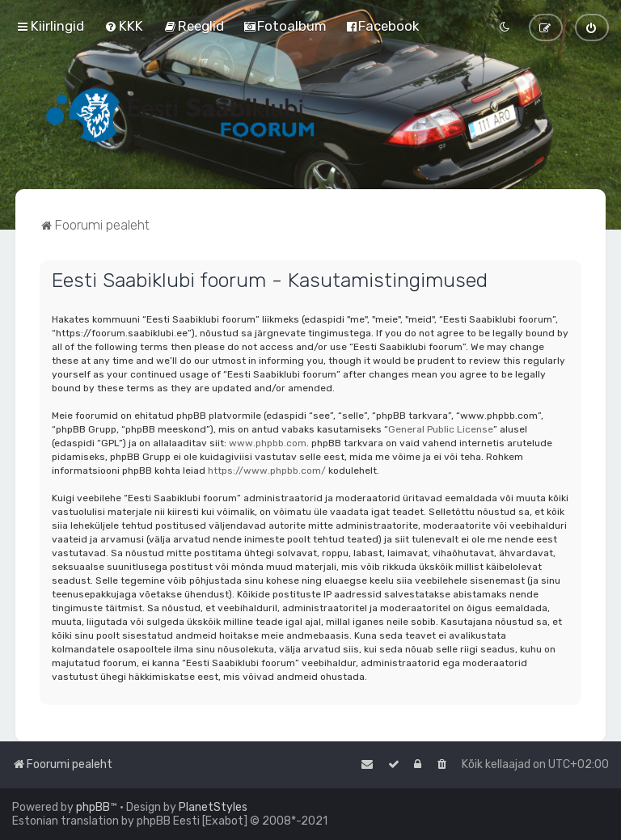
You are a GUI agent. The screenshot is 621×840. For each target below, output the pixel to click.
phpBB (93, 807)
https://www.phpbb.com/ (267, 471)
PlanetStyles (213, 807)
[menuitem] (124, 26)
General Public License (441, 429)
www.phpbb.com (268, 443)
